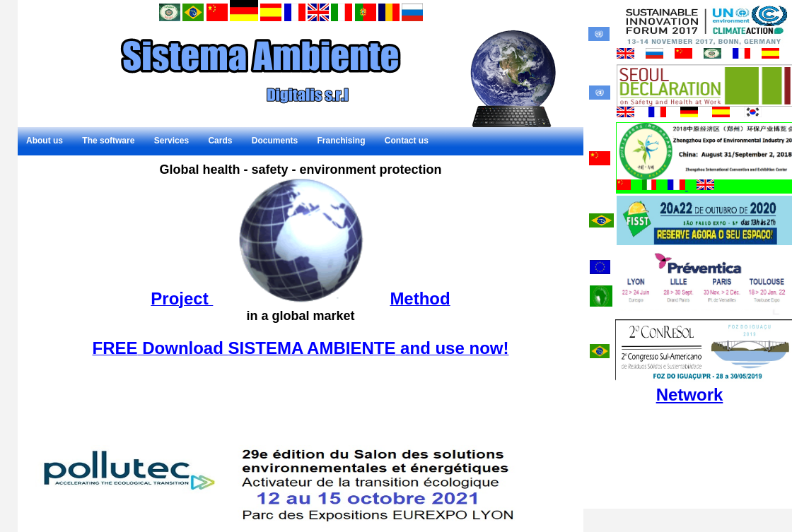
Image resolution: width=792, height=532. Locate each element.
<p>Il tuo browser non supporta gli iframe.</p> (301, 304)
